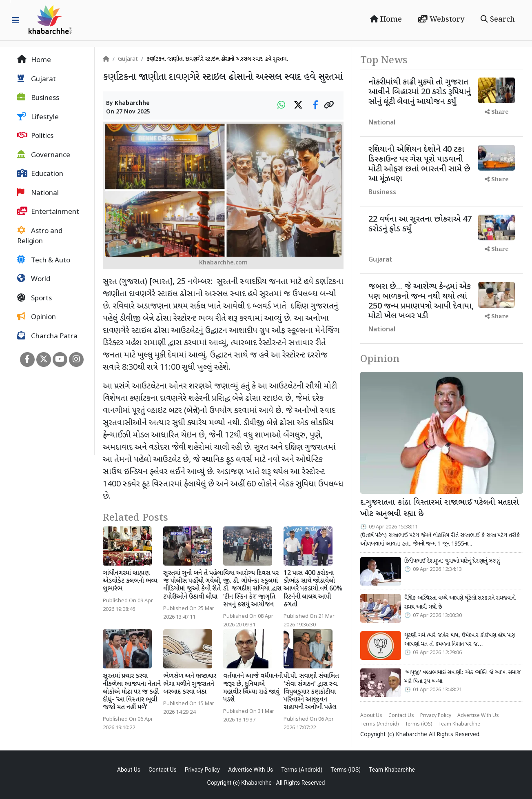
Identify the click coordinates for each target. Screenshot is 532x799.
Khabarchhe (132, 103)
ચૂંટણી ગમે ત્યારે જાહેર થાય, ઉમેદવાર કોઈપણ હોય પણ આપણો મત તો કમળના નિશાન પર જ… (460, 640)
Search (498, 20)
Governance (44, 155)
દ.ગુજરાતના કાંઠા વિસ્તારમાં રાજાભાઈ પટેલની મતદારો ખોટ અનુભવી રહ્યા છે (440, 509)
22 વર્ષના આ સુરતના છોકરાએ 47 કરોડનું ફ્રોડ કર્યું (420, 224)
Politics (35, 136)
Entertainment (48, 212)
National (38, 193)
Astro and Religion (40, 236)
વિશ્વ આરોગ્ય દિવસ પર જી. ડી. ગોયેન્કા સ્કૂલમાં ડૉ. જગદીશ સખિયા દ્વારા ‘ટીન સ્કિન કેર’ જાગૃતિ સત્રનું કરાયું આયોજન (252, 589)
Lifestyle (38, 117)
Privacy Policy (436, 716)
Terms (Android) (379, 724)
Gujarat (37, 79)
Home (386, 20)
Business (38, 98)
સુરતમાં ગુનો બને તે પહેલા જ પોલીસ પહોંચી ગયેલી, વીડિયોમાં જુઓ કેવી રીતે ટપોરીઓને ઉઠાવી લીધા (193, 585)
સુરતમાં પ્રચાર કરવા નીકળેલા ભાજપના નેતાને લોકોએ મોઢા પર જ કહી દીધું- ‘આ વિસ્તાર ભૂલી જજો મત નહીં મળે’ (132, 692)
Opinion (37, 317)
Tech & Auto (44, 260)
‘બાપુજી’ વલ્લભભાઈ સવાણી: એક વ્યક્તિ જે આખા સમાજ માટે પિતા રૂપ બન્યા (462, 677)
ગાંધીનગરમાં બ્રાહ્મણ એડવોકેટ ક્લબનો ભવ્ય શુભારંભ (130, 581)
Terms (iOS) (418, 724)
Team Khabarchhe (459, 724)
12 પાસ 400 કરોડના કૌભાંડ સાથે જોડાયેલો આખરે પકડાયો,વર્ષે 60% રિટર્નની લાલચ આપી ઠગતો (313, 589)
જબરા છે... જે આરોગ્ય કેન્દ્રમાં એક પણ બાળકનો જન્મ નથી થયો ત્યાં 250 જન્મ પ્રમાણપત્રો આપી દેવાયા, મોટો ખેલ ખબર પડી (421, 302)
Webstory (441, 20)
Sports (34, 298)
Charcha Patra (47, 336)
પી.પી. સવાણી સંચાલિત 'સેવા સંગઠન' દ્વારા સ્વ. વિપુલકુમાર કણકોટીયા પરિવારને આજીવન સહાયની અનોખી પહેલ (311, 692)
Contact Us (401, 716)
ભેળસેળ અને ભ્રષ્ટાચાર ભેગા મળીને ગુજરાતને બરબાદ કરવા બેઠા (190, 684)
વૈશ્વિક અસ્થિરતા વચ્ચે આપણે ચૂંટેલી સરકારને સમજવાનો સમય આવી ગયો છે (460, 603)
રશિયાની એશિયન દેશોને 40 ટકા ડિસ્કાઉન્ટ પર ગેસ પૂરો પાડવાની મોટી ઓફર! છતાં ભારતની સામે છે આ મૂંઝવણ (419, 164)
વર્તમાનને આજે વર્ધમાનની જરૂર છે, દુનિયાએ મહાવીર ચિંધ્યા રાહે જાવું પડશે (253, 688)
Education (40, 174)
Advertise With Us (478, 716)
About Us (371, 716)
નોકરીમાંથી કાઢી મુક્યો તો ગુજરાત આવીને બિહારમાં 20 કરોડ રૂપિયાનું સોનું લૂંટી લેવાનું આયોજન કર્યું (420, 92)
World (34, 279)
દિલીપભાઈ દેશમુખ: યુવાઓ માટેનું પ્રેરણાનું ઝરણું (452, 561)
